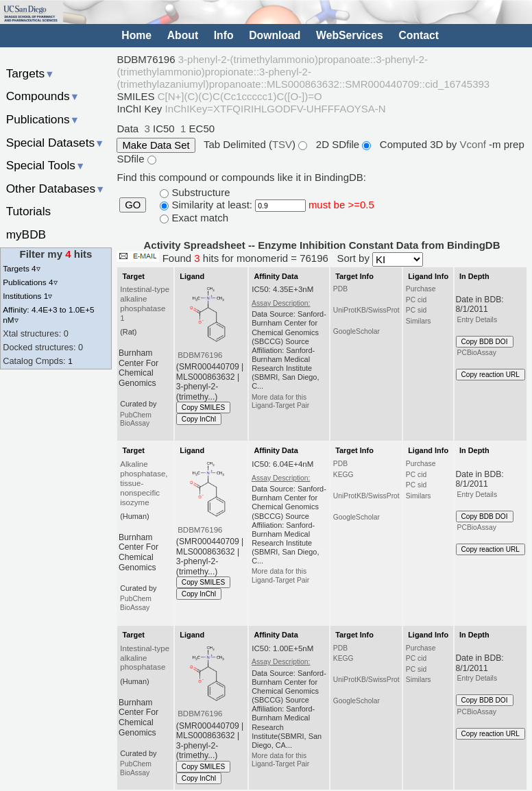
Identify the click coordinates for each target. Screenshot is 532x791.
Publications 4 (30, 282)
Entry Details (477, 320)
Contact (419, 35)
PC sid (416, 310)
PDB (340, 289)
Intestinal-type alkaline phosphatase (145, 658)
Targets (31, 73)
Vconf (475, 144)
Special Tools (46, 165)
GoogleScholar (356, 331)
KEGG (343, 475)
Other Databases (56, 188)
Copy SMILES (204, 407)
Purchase (421, 289)
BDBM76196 (200, 355)
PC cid (416, 300)
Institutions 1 (27, 296)
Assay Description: (281, 303)
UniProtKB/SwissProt (366, 310)
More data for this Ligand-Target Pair (280, 401)
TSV (282, 144)
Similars (419, 321)
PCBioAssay (477, 353)
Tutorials (29, 211)
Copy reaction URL (491, 375)
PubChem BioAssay (136, 419)
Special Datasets (56, 143)
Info (224, 35)
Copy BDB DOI (485, 342)
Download (275, 35)
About (183, 35)
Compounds (43, 96)
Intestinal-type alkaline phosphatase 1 (145, 304)
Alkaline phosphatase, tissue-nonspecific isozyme (144, 483)
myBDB (26, 234)
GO (133, 205)
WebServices (350, 35)
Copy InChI (199, 419)
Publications (43, 119)
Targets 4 (21, 268)
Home (136, 35)
